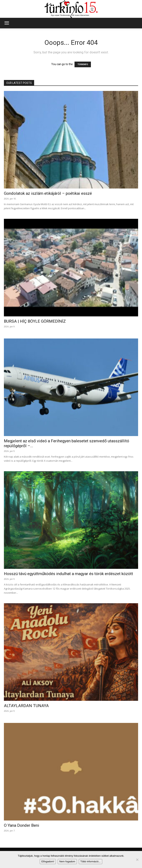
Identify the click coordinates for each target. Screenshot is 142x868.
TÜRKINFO (83, 64)
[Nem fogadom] (137, 860)
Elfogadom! (48, 861)
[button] (7, 23)
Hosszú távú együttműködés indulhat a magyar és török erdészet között (68, 574)
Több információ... (91, 861)
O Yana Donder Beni (22, 825)
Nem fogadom (67, 861)
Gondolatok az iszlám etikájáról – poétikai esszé (48, 193)
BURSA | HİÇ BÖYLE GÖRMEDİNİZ (35, 321)
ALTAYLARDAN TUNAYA (26, 706)
